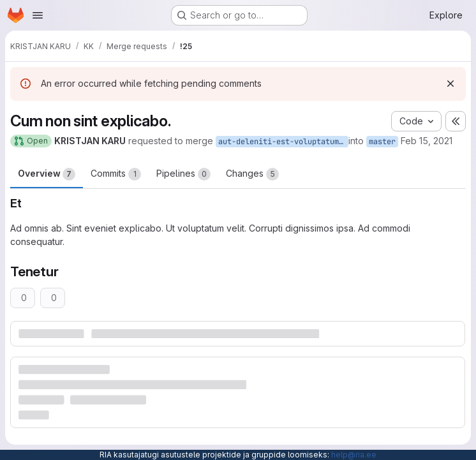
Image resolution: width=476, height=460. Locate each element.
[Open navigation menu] (38, 15)
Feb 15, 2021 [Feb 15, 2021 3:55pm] (427, 141)
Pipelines (183, 174)
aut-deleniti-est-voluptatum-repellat (283, 142)
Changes (252, 174)
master (382, 142)
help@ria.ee (354, 455)
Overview (47, 174)
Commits (116, 174)
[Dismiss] (450, 84)
